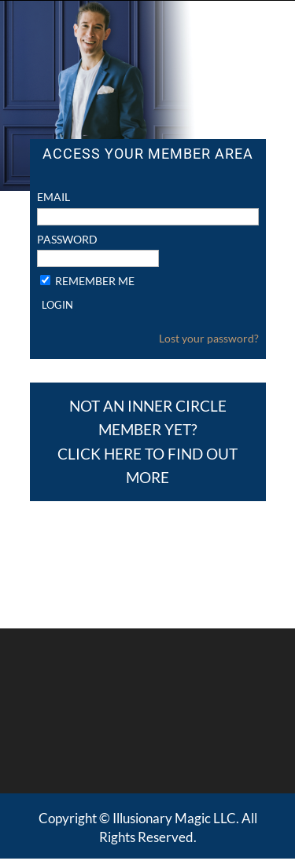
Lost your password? (209, 338)
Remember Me (95, 281)
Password (67, 239)
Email (53, 197)
